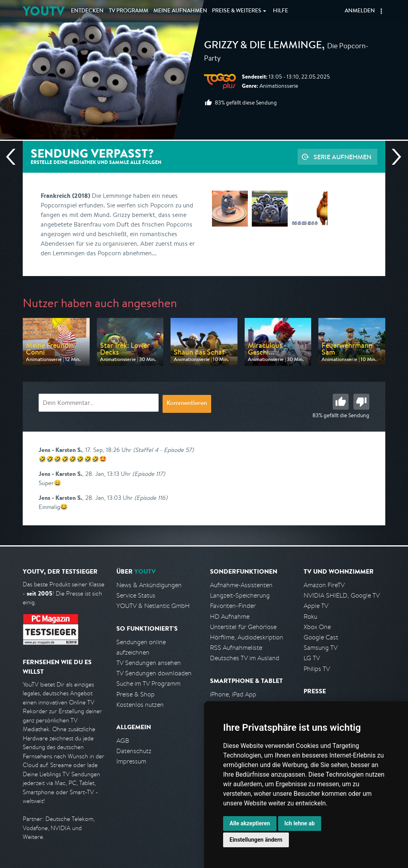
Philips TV (317, 669)
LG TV (312, 658)
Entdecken (87, 11)
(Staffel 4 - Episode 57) (163, 450)
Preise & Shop (135, 694)
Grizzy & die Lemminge (263, 46)
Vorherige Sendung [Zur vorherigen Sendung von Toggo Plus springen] (14, 157)
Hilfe (280, 11)
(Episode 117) (149, 474)
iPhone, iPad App (233, 694)
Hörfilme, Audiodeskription (247, 637)
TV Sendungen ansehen (149, 663)
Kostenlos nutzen (140, 705)
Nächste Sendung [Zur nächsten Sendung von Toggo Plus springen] (393, 157)
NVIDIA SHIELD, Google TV (342, 595)
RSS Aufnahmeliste (236, 648)
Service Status (136, 595)
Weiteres (237, 11)
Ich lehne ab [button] (300, 823)
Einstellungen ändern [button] (256, 840)
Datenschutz (134, 751)
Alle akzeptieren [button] (250, 823)
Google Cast (321, 637)
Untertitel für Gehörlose (243, 627)
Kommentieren (187, 404)
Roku (310, 616)
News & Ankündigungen (149, 585)
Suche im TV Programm (148, 684)
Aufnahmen (180, 11)
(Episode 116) (151, 498)
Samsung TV (321, 648)
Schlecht (361, 402)
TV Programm (128, 11)
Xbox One (317, 627)
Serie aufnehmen (342, 157)
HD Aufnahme (230, 616)
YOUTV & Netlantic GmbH (153, 606)
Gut (341, 402)
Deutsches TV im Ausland (245, 658)
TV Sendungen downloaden (154, 673)
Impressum (131, 761)
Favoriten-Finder (233, 606)
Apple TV (316, 606)
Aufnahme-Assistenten (241, 585)
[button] (381, 11)
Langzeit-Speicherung (240, 595)
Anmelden (360, 11)
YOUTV (44, 11)
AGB (123, 741)
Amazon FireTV (324, 585)
